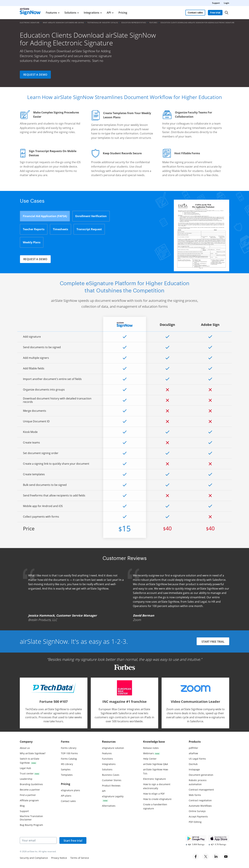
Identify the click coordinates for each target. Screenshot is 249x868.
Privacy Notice (59, 858)
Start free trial (73, 841)
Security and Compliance (34, 858)
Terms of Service (80, 858)
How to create (157, 799)
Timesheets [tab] (60, 229)
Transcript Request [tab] (89, 229)
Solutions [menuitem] (70, 13)
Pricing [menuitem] (123, 13)
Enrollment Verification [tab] (91, 216)
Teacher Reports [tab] (34, 229)
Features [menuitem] (51, 13)
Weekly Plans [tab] (32, 242)
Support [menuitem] (216, 3)
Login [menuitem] (227, 3)
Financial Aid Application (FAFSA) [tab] (45, 216)
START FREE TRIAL (213, 642)
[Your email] (38, 840)
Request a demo (35, 75)
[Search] (227, 13)
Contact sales (195, 13)
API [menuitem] (109, 13)
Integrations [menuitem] (92, 13)
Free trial (215, 13)
